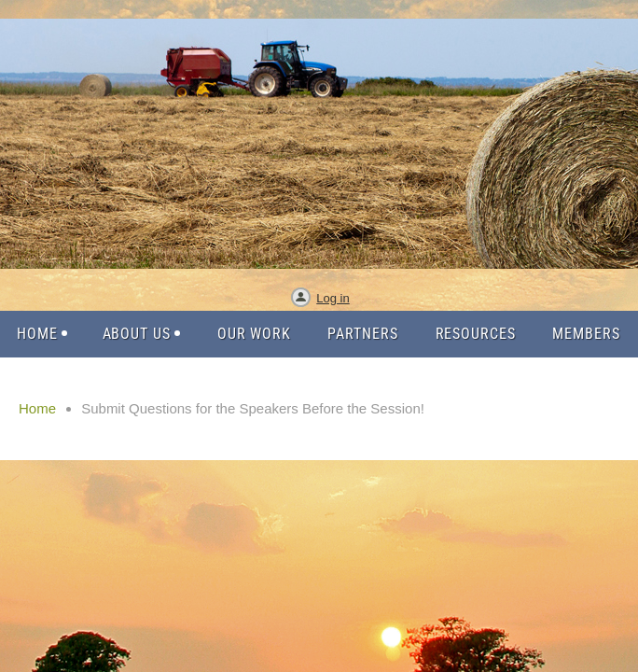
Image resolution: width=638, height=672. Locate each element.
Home (37, 408)
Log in (333, 298)
